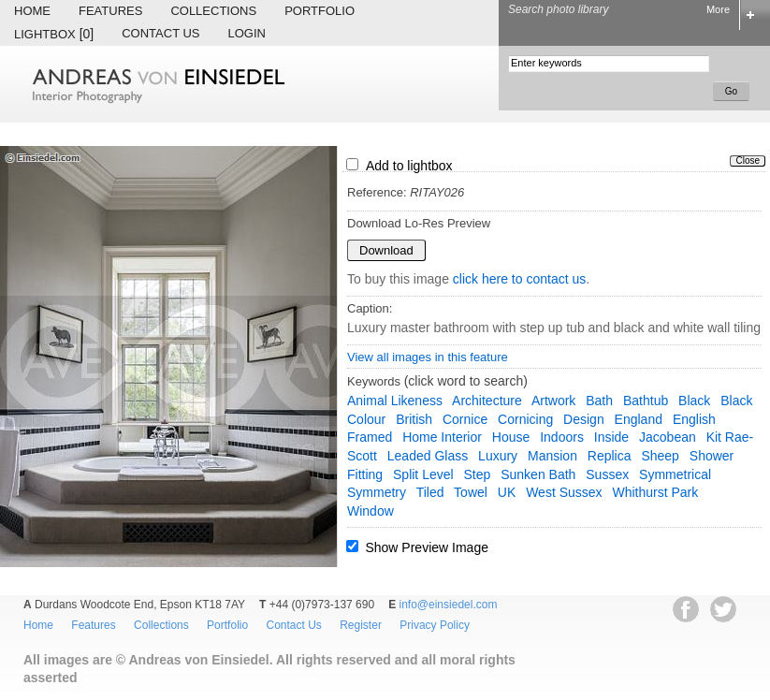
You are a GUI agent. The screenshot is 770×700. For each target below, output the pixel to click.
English (694, 419)
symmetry (377, 492)
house (511, 437)
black (694, 401)
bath (599, 401)
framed (370, 437)
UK (507, 492)
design (584, 419)
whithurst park (655, 492)
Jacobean (668, 437)
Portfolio (320, 11)
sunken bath (538, 474)
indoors (562, 437)
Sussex (607, 474)
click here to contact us (519, 279)
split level (423, 474)
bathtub (646, 401)
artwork (553, 401)
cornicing (525, 419)
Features (110, 11)
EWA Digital (34, 700)
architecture (487, 401)
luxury (498, 456)
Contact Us (160, 33)
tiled (430, 492)
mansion (552, 456)
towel (471, 492)
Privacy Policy (435, 625)
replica (610, 456)
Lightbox (54, 34)
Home (32, 11)
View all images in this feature (428, 357)
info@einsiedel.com (449, 605)
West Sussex (564, 492)
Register (361, 625)
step (478, 474)
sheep (660, 456)
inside (611, 437)
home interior (442, 437)
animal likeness (395, 401)
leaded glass (428, 456)
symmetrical (675, 474)
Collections (213, 11)
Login (247, 33)
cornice (465, 419)
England (639, 419)
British (414, 419)
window (370, 511)
